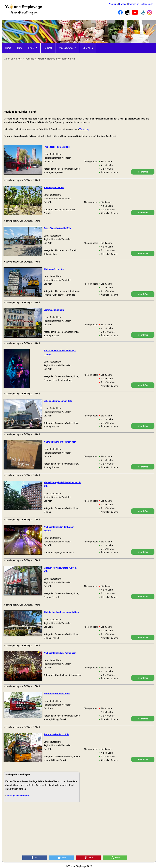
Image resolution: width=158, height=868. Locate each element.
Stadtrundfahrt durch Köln (56, 734)
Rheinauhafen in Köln (54, 269)
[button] (35, 858)
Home (8, 48)
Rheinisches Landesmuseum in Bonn (61, 612)
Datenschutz (147, 4)
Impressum (134, 4)
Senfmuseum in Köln (54, 310)
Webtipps (113, 4)
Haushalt (48, 48)
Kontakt (123, 4)
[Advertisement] (79, 85)
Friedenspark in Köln (54, 188)
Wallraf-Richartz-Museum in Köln (60, 442)
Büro (20, 48)
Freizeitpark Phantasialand (57, 147)
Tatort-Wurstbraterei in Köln (57, 228)
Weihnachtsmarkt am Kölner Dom (60, 653)
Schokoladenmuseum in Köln (58, 401)
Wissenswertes (66, 48)
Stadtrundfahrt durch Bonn (57, 694)
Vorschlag (84, 129)
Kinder (31, 48)
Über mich (88, 48)
